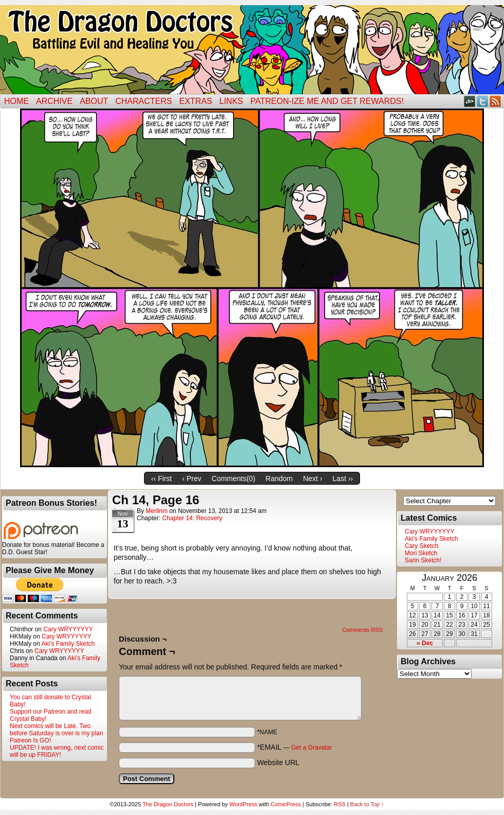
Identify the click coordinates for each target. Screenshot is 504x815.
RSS (496, 101)
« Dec (425, 643)
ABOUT (94, 101)
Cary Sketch (421, 546)
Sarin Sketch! (423, 560)
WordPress (243, 804)
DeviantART (470, 101)
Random (279, 479)
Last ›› (343, 479)
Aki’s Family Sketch (68, 644)
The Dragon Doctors (168, 804)
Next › (312, 479)
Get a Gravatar (311, 748)
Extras (195, 101)
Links (231, 101)
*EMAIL (295, 747)
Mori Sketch (421, 553)
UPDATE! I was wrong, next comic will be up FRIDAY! (57, 751)
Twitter (483, 101)
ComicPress (286, 804)
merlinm (157, 511)
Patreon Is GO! (30, 740)
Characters (143, 101)
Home (16, 101)
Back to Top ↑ (367, 804)
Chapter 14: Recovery (192, 518)
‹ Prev (192, 479)
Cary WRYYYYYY (68, 629)
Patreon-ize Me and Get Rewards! (327, 101)
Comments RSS (362, 630)
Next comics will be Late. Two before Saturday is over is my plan (56, 730)
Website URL (278, 763)
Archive (54, 101)
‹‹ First (161, 479)
